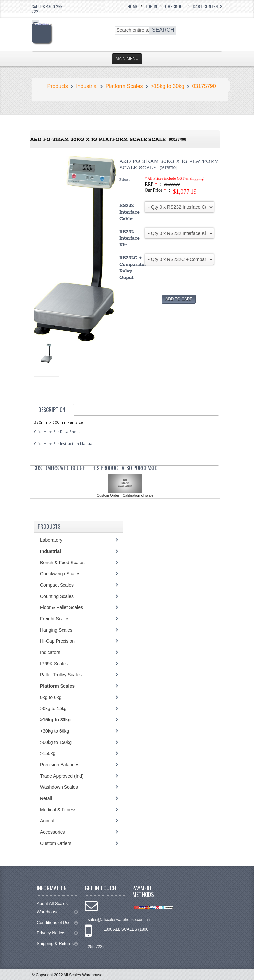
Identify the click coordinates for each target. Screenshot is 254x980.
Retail (46, 798)
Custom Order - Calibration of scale (125, 495)
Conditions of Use (57, 922)
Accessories (52, 832)
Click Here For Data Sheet (57, 432)
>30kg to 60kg (55, 731)
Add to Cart (179, 299)
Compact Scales (57, 585)
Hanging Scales (56, 630)
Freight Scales (55, 619)
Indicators (50, 652)
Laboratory (51, 540)
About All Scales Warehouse (57, 908)
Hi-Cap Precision (57, 641)
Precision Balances (60, 765)
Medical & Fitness (58, 810)
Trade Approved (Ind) (62, 776)
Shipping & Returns (57, 944)
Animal (47, 821)
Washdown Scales (59, 787)
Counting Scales (57, 596)
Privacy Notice (57, 933)
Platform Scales (124, 86)
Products (58, 86)
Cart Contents (208, 6)
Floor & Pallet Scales (62, 607)
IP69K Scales (54, 664)
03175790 (204, 86)
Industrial (87, 86)
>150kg (48, 753)
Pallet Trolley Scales (61, 675)
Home (132, 6)
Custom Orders (56, 843)
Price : (125, 180)
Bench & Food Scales (62, 563)
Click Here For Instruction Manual (64, 443)
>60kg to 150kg (56, 742)
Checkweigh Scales (60, 574)
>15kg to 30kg (168, 86)
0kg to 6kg (51, 697)
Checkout (175, 6)
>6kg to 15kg (53, 708)
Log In (151, 6)
